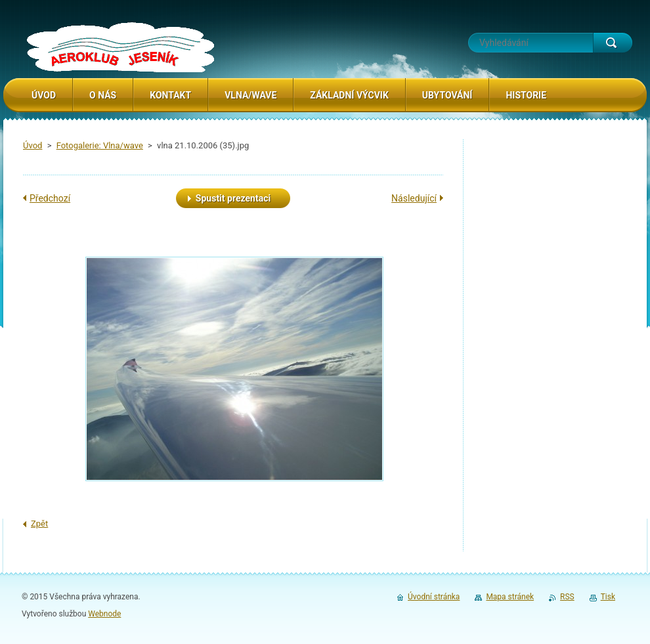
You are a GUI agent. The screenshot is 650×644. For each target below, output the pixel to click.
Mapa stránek (510, 597)
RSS (567, 597)
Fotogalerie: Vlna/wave (100, 145)
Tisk (608, 597)
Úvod (32, 145)
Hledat (613, 43)
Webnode (104, 614)
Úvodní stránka (434, 597)
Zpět (39, 524)
